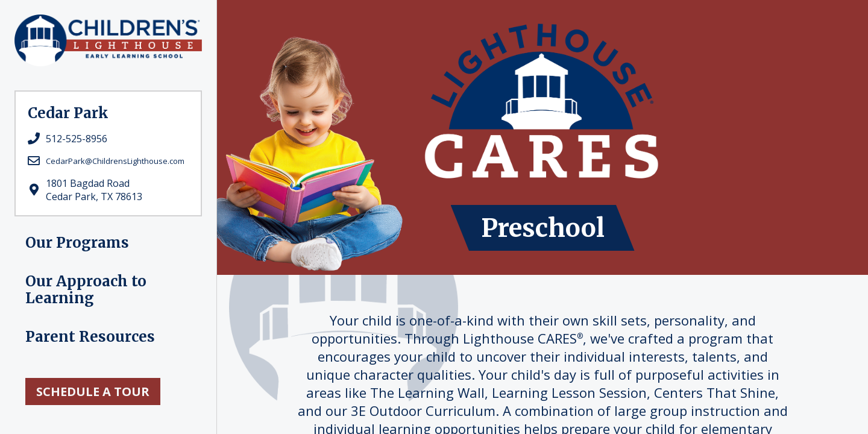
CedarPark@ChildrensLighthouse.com (115, 161)
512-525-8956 (77, 139)
